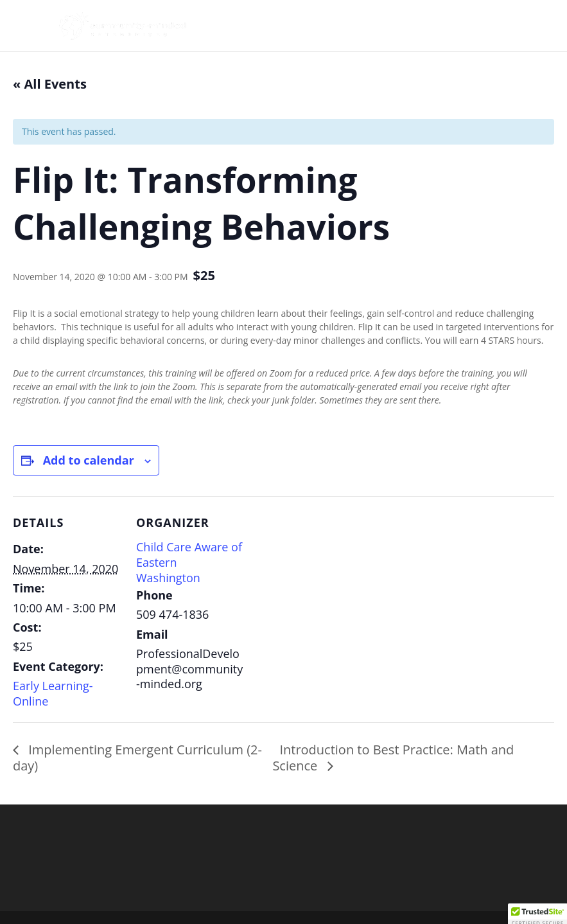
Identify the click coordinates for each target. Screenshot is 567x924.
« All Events (50, 84)
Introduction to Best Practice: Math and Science (393, 758)
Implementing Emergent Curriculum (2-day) (137, 758)
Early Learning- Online (53, 693)
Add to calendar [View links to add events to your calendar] (89, 460)
